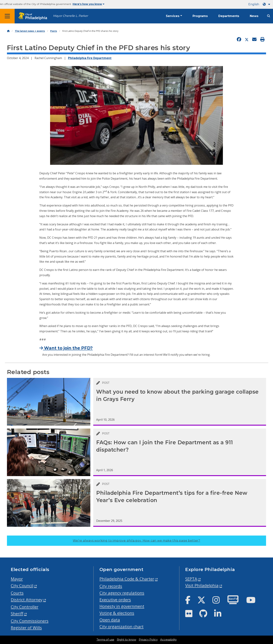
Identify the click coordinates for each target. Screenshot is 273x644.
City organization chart (122, 627)
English (254, 4)
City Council (22, 586)
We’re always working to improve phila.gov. (136, 541)
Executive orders (115, 600)
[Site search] (269, 16)
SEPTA (191, 579)
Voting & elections (117, 613)
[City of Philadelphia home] (34, 16)
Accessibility (168, 640)
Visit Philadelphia (202, 585)
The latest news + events (30, 31)
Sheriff (17, 614)
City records (111, 586)
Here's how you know (89, 4)
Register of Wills (26, 628)
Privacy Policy (148, 640)
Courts (17, 593)
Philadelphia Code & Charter (127, 579)
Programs (200, 16)
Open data (110, 620)
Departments (229, 16)
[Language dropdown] (267, 4)
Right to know (127, 640)
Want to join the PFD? (66, 348)
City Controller (25, 607)
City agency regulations (122, 593)
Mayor (17, 579)
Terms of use (105, 640)
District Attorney (27, 600)
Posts (54, 31)
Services (173, 16)
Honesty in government (122, 606)
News (254, 16)
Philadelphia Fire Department (90, 58)
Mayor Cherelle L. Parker (70, 16)
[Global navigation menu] (7, 16)
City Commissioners (30, 621)
